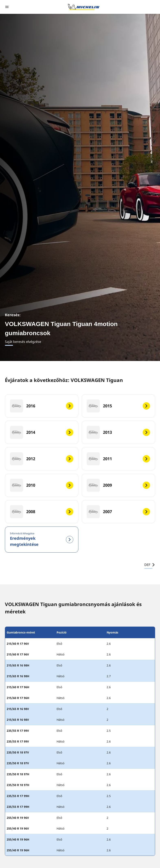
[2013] (118, 432)
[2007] (118, 512)
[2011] (118, 459)
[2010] (42, 485)
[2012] (42, 459)
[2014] (42, 432)
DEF (150, 565)
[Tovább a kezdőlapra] (84, 7)
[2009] (118, 485)
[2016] (42, 406)
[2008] (42, 512)
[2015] (118, 406)
